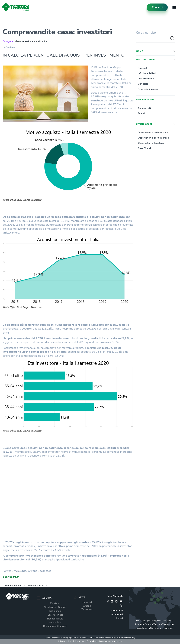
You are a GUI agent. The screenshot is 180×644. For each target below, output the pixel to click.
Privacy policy (65, 641)
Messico (168, 621)
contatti (157, 7)
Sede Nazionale (115, 596)
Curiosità (143, 84)
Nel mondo (55, 611)
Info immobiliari (147, 73)
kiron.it (120, 618)
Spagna (147, 621)
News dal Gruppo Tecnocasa (87, 606)
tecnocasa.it (117, 611)
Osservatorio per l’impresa (153, 138)
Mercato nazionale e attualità (31, 41)
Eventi (141, 114)
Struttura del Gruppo (55, 607)
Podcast (143, 68)
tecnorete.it (117, 615)
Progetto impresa (148, 89)
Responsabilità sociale (55, 626)
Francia (148, 624)
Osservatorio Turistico (151, 143)
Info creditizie (146, 79)
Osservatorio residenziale (153, 133)
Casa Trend (144, 148)
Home (139, 51)
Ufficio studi (144, 124)
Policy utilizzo (79, 641)
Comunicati (144, 108)
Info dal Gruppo (146, 60)
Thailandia (168, 624)
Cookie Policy (93, 641)
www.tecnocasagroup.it (111, 641)
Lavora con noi (55, 615)
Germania (168, 628)
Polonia (139, 624)
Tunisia (157, 624)
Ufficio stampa (145, 100)
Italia (138, 621)
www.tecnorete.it (37, 586)
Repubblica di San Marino (149, 628)
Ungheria (157, 621)
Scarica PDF (11, 577)
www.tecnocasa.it (15, 586)
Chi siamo (55, 603)
